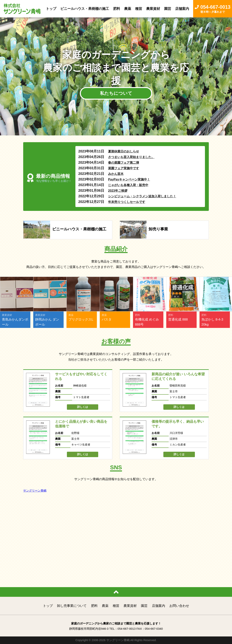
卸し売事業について (72, 606)
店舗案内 (159, 606)
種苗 (116, 606)
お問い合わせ (179, 606)
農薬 (105, 606)
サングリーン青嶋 (35, 490)
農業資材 (130, 606)
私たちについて (116, 93)
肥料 (94, 606)
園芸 (144, 606)
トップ (48, 606)
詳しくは (83, 407)
